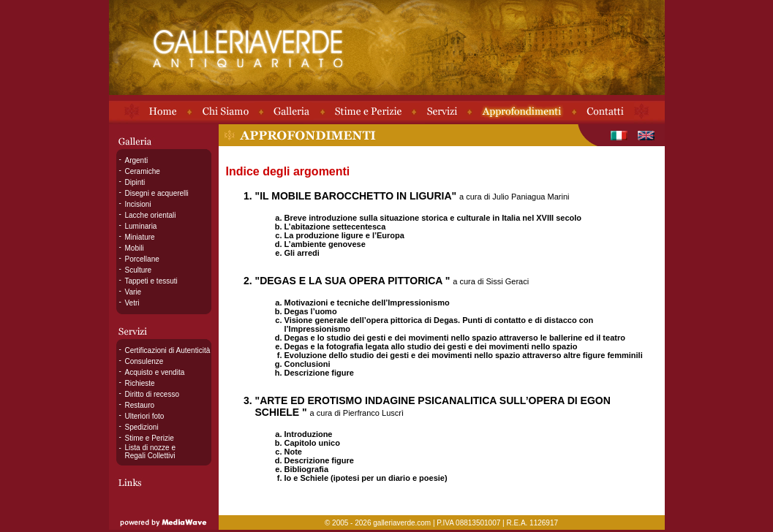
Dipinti (135, 182)
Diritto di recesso (152, 394)
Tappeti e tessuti (151, 281)
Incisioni (138, 204)
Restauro (140, 405)
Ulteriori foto (145, 416)
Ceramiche (143, 171)
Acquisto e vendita (155, 372)
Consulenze (144, 361)
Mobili (135, 248)
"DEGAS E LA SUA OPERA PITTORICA (350, 281)
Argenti (137, 160)
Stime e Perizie (150, 438)
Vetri (132, 303)
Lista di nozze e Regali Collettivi (151, 452)
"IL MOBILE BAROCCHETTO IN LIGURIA (354, 196)
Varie (133, 292)
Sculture (139, 270)
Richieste (140, 383)
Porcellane (142, 259)
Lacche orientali (151, 215)
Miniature (140, 237)
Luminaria (141, 226)
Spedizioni (142, 427)
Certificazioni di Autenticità (168, 350)
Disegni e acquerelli (157, 193)
